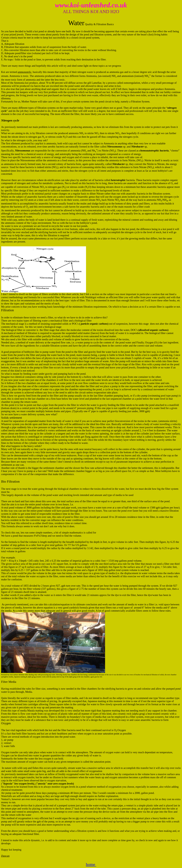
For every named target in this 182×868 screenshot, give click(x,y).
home (91, 864)
